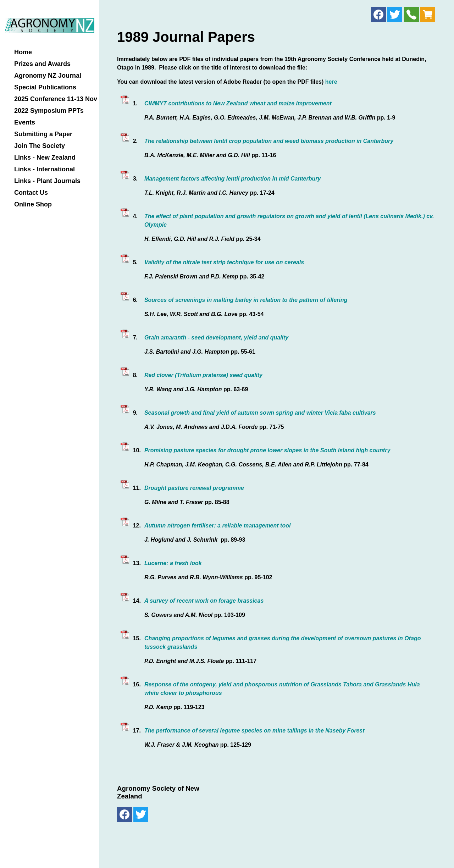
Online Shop (33, 204)
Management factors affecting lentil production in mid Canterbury (233, 179)
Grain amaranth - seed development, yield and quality (216, 338)
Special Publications (45, 87)
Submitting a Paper (43, 134)
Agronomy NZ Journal (48, 76)
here (331, 82)
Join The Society (40, 146)
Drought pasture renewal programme (194, 488)
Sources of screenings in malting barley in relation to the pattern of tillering (246, 300)
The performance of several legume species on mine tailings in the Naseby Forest (254, 731)
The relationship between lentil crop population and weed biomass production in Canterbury (269, 141)
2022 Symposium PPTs (49, 111)
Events (25, 123)
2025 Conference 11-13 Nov (56, 99)
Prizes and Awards (42, 64)
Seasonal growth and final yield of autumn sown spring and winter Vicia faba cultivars (260, 413)
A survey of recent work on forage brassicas (204, 601)
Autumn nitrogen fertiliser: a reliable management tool (218, 526)
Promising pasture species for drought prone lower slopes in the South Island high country (267, 450)
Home (23, 52)
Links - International (45, 169)
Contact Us (31, 193)
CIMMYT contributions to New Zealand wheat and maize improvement (238, 103)
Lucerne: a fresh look (173, 563)
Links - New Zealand (45, 158)
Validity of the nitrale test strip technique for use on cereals (224, 262)
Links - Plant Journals (47, 181)
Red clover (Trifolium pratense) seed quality (203, 375)
